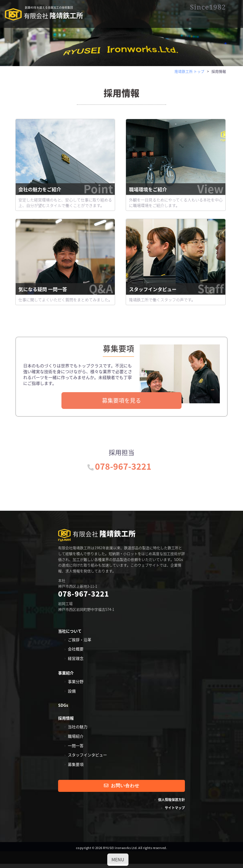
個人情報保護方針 (171, 804)
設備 (72, 695)
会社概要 (76, 653)
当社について (70, 635)
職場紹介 (76, 740)
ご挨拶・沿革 (80, 643)
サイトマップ (175, 812)
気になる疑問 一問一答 (66, 293)
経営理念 (76, 662)
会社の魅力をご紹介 (66, 193)
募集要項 (76, 768)
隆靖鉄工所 (45, 15)
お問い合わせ (122, 789)
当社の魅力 (78, 730)
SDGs (63, 709)
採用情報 (66, 722)
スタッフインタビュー (176, 293)
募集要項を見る (121, 404)
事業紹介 (66, 677)
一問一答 (76, 749)
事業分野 (76, 685)
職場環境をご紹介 (176, 193)
